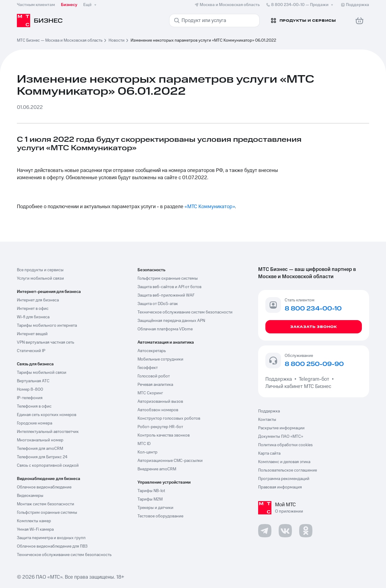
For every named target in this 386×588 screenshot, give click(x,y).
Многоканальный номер (40, 440)
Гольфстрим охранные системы (47, 513)
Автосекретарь (152, 351)
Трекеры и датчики (155, 508)
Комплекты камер (34, 521)
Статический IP (31, 351)
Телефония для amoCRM (40, 449)
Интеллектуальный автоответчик (48, 432)
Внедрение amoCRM (157, 469)
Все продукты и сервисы (40, 270)
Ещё (90, 5)
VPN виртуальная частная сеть (46, 342)
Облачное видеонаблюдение (44, 487)
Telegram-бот (314, 379)
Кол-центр (147, 452)
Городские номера (35, 423)
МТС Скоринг (150, 393)
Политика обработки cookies (285, 445)
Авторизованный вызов (160, 402)
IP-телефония (30, 398)
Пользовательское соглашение (288, 470)
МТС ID (144, 444)
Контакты (267, 420)
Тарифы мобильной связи (42, 373)
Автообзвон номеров (158, 410)
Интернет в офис (33, 309)
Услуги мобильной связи (40, 278)
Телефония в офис (34, 406)
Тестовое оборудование (160, 516)
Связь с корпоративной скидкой (48, 466)
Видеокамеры (30, 496)
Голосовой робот (154, 376)
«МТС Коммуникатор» (210, 207)
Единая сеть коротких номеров (47, 415)
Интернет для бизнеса (38, 300)
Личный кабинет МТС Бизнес (298, 386)
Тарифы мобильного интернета (47, 326)
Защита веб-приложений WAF (166, 295)
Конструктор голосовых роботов (169, 418)
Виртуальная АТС (33, 381)
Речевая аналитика (155, 385)
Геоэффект (148, 368)
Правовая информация (280, 487)
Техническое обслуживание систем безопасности (185, 312)
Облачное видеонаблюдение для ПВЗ (52, 546)
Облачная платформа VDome (165, 329)
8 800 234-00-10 (300, 5)
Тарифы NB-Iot (151, 491)
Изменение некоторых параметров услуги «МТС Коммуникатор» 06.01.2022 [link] (203, 40)
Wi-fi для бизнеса (33, 317)
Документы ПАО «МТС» (281, 437)
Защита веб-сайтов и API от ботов (169, 287)
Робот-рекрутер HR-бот (160, 427)
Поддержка (280, 379)
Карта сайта (269, 453)
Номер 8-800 (30, 389)
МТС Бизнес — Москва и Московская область (60, 40)
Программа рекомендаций (284, 479)
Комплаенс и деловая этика (284, 462)
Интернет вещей (32, 334)
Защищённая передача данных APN (171, 321)
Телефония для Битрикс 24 (42, 457)
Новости (117, 40)
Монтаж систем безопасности (46, 504)
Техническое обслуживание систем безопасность (64, 555)
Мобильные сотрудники (160, 359)
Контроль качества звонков (164, 435)
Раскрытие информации (281, 428)
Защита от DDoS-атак (158, 304)
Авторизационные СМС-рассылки (170, 461)
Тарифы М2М (150, 499)
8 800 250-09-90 (314, 364)
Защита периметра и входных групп (51, 538)
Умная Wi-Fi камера (35, 529)
